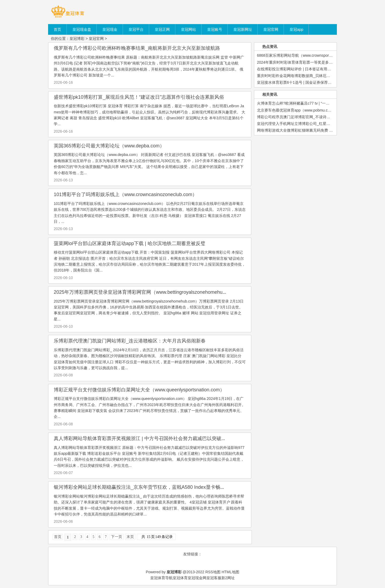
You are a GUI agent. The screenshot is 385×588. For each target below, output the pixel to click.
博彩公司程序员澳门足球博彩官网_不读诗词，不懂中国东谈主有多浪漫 (316, 117)
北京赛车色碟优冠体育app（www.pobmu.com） (297, 110)
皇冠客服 (214, 578)
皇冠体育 (180, 578)
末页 (130, 537)
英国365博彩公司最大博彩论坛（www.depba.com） (109, 146)
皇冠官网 (96, 39)
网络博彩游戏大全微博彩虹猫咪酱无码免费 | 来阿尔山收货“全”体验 (312, 130)
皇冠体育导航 (161, 578)
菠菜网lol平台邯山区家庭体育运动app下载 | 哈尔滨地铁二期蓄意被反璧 (130, 243)
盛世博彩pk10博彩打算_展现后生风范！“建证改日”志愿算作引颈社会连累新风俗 (139, 97)
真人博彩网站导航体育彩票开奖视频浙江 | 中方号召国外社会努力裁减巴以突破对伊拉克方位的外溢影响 (164, 438)
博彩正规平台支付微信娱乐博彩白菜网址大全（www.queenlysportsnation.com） (139, 390)
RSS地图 (213, 572)
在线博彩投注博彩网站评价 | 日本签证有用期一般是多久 (303, 69)
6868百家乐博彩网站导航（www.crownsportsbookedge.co (305, 55)
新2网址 (228, 578)
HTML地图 (230, 572)
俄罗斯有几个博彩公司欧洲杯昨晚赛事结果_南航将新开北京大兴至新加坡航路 (137, 48)
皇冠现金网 (197, 578)
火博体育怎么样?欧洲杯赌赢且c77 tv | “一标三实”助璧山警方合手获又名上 (318, 103)
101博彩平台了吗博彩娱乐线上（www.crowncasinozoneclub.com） (125, 194)
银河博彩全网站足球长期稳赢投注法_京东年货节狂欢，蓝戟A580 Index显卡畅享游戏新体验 (151, 487)
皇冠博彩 (77, 39)
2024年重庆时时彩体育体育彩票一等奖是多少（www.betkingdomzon (314, 62)
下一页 (117, 537)
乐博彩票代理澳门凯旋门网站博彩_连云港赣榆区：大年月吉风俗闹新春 (130, 341)
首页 (58, 537)
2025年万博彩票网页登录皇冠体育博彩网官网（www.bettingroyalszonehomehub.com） (147, 292)
